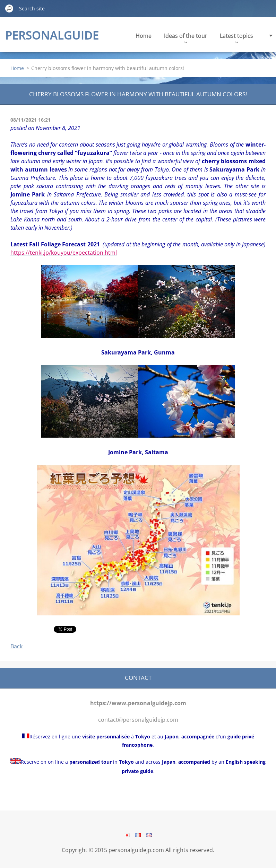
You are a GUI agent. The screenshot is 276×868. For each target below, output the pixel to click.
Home (144, 36)
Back (16, 646)
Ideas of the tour (186, 38)
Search (9, 8)
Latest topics (236, 38)
